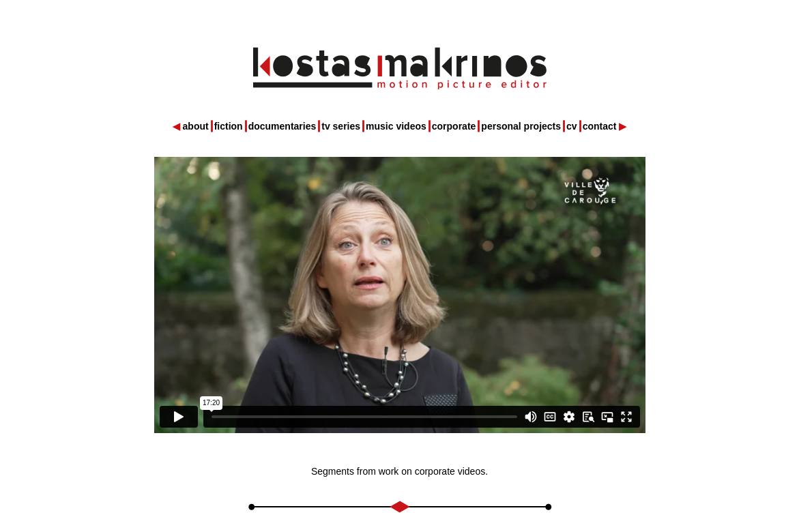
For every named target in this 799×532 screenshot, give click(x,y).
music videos (396, 126)
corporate (454, 126)
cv (572, 126)
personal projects (521, 126)
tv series (341, 126)
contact (600, 126)
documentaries (282, 126)
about (196, 126)
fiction (229, 126)
